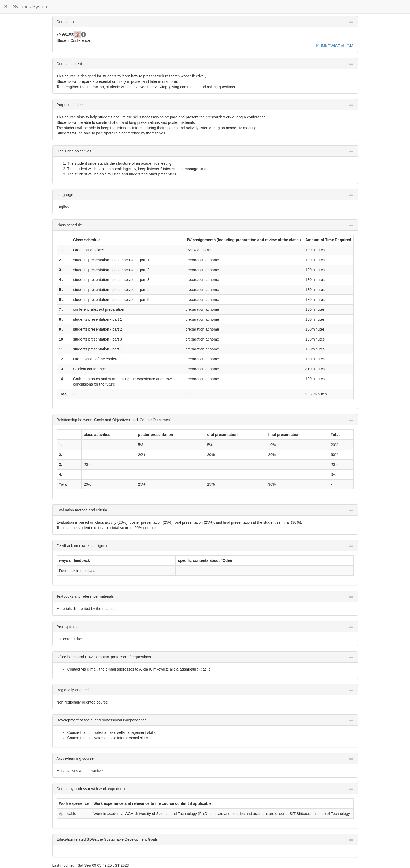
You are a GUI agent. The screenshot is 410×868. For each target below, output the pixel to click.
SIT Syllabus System (26, 7)
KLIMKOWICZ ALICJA (335, 46)
